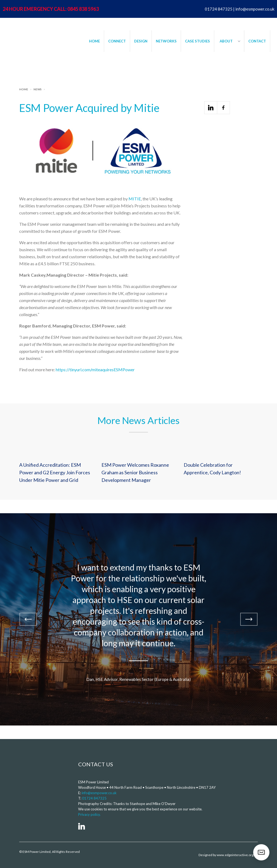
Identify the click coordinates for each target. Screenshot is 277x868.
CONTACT (257, 41)
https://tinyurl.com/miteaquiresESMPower (95, 370)
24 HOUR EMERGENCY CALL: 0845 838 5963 (51, 9)
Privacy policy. (89, 814)
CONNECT (117, 41)
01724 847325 (94, 798)
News (38, 89)
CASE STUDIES (197, 41)
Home (24, 89)
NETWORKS (166, 41)
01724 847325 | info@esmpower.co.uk (240, 9)
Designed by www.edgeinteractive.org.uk (228, 855)
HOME (94, 41)
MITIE (135, 199)
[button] (229, 41)
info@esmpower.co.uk (99, 793)
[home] (39, 34)
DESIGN (141, 41)
